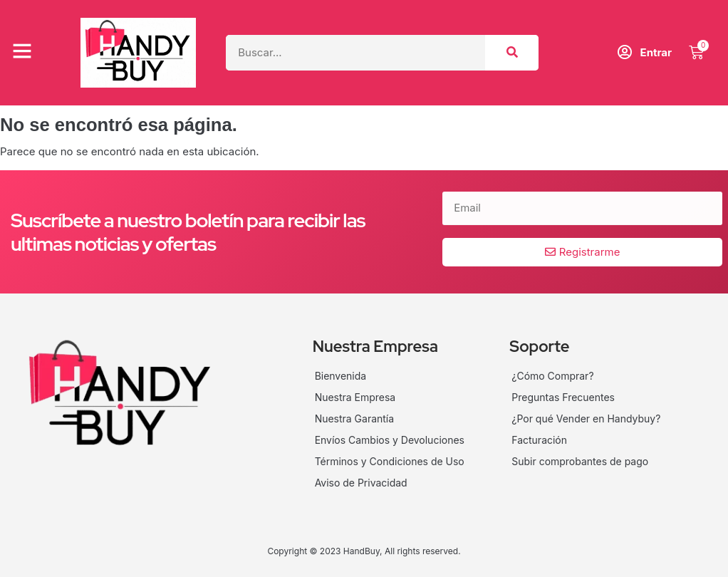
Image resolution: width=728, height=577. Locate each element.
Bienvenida (341, 376)
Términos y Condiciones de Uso (390, 461)
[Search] (512, 53)
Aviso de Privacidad (361, 483)
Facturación (539, 440)
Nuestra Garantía (355, 419)
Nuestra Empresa (355, 397)
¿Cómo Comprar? (552, 376)
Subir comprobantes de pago (580, 461)
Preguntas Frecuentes (563, 397)
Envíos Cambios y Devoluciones (390, 440)
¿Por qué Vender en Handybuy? (586, 419)
